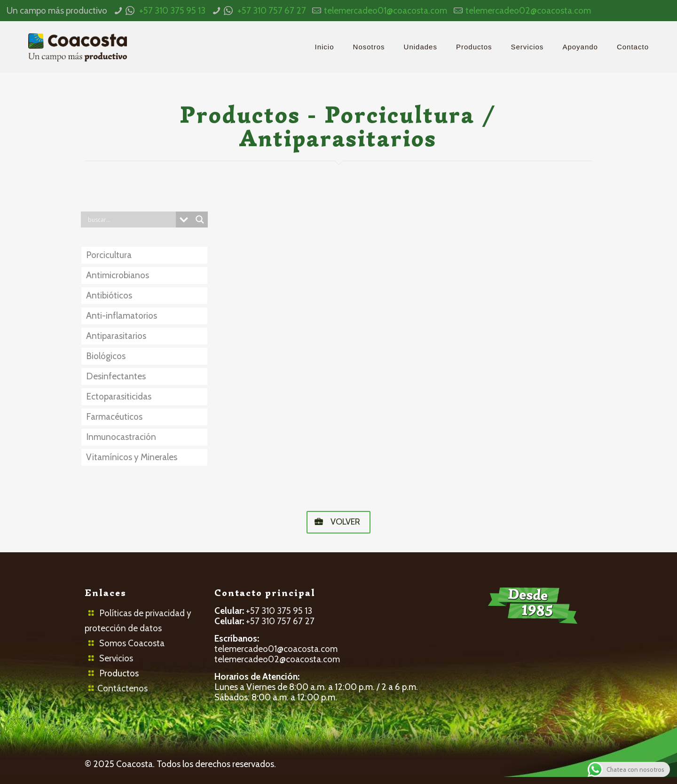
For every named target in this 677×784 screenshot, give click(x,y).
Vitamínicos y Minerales (132, 457)
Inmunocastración (121, 437)
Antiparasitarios (116, 336)
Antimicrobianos (118, 275)
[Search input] (131, 220)
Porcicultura (109, 255)
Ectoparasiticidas (119, 396)
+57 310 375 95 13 (172, 11)
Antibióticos (109, 295)
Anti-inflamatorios (122, 316)
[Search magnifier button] (200, 220)
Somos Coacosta (132, 643)
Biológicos (106, 356)
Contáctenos (122, 688)
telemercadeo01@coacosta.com (386, 11)
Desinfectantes (116, 376)
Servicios (116, 658)
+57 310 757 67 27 (272, 11)
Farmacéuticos (114, 417)
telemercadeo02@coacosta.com (528, 11)
